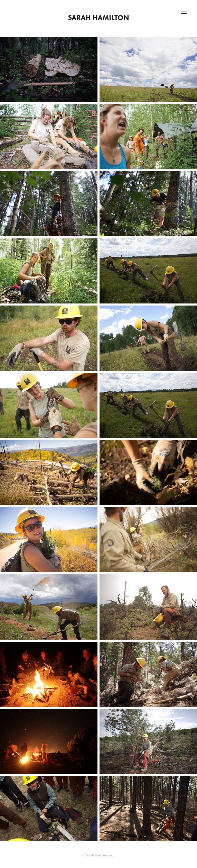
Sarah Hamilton (98, 17)
